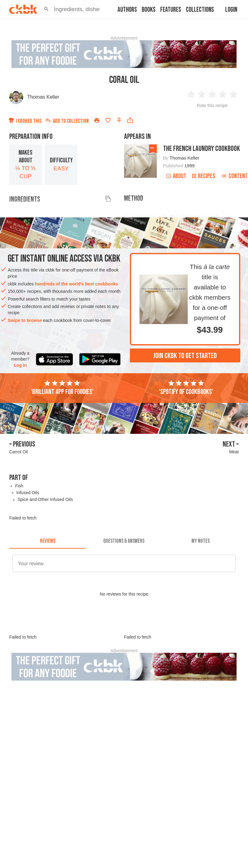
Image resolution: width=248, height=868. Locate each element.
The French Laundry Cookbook (201, 149)
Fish (19, 486)
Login (231, 10)
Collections (200, 10)
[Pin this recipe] (119, 120)
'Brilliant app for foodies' (62, 388)
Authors (127, 10)
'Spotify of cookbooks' (186, 388)
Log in (20, 365)
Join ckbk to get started (185, 356)
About (176, 176)
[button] (46, 9)
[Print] (97, 120)
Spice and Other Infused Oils (45, 499)
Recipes (204, 176)
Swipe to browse (25, 320)
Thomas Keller (43, 97)
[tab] (47, 541)
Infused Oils (28, 493)
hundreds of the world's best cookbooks (77, 284)
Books (149, 10)
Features (171, 10)
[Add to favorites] (108, 120)
